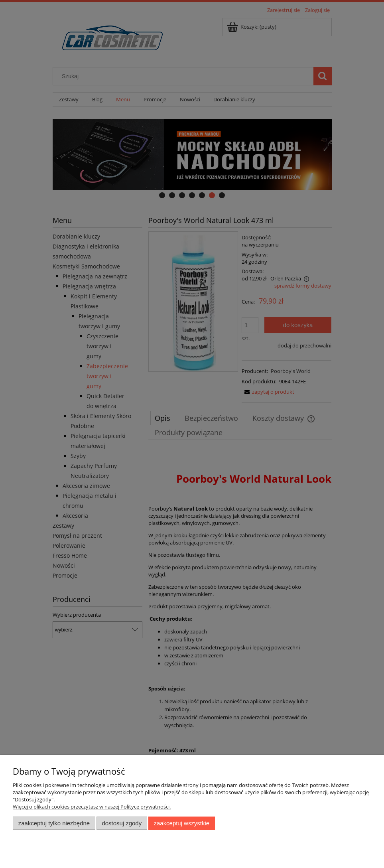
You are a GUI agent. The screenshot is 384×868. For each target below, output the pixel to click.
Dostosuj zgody (122, 823)
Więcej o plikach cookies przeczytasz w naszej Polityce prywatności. (92, 807)
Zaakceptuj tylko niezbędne (54, 823)
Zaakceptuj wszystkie (182, 823)
